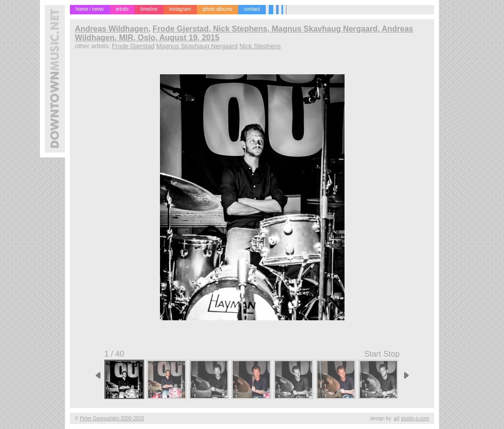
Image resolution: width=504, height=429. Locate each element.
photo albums (218, 9)
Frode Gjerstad (133, 46)
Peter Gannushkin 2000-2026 (112, 418)
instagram (180, 9)
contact (252, 9)
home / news (90, 9)
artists (122, 9)
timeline (149, 9)
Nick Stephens (260, 46)
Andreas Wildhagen (111, 29)
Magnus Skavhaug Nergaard (197, 46)
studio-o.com (415, 418)
